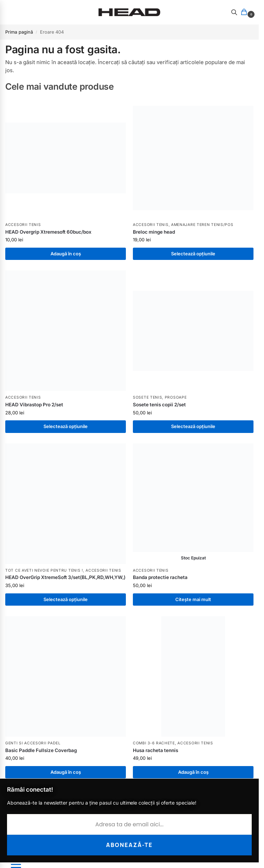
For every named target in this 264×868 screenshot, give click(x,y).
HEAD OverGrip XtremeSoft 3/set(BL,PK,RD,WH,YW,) (65, 577)
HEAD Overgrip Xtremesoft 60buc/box (48, 232)
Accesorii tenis (23, 225)
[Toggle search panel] (234, 12)
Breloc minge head (154, 232)
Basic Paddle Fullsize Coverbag (41, 750)
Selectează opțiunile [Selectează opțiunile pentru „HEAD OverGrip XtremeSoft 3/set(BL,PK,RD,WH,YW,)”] (66, 599)
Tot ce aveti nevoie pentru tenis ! (44, 570)
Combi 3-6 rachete (154, 743)
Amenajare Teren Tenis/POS (202, 225)
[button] (245, 12)
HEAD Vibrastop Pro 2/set (34, 405)
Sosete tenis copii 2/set (159, 405)
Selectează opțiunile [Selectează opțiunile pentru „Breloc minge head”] (193, 254)
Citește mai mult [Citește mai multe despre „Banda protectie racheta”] (193, 599)
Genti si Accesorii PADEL (33, 743)
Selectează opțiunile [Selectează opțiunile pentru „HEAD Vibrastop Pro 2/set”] (66, 426)
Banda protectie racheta (160, 577)
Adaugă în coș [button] (66, 254)
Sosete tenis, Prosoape (160, 397)
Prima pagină (19, 32)
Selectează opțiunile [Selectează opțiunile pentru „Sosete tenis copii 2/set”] (193, 426)
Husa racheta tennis (155, 750)
